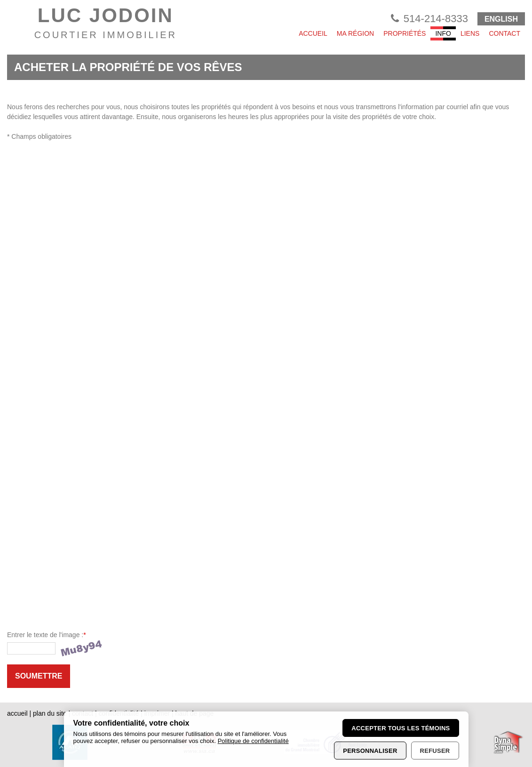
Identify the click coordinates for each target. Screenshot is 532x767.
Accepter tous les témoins (401, 728)
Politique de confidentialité (253, 741)
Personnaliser (370, 751)
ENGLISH (501, 19)
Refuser (435, 751)
